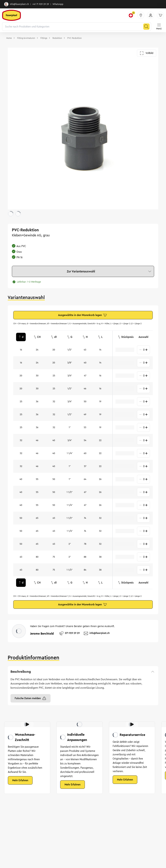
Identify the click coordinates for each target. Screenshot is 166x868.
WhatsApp (58, 4)
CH (37, 337)
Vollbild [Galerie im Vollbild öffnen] (147, 53)
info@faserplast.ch (17, 4)
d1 (54, 337)
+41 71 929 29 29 (41, 4)
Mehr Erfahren (20, 780)
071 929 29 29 (69, 633)
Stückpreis (126, 337)
